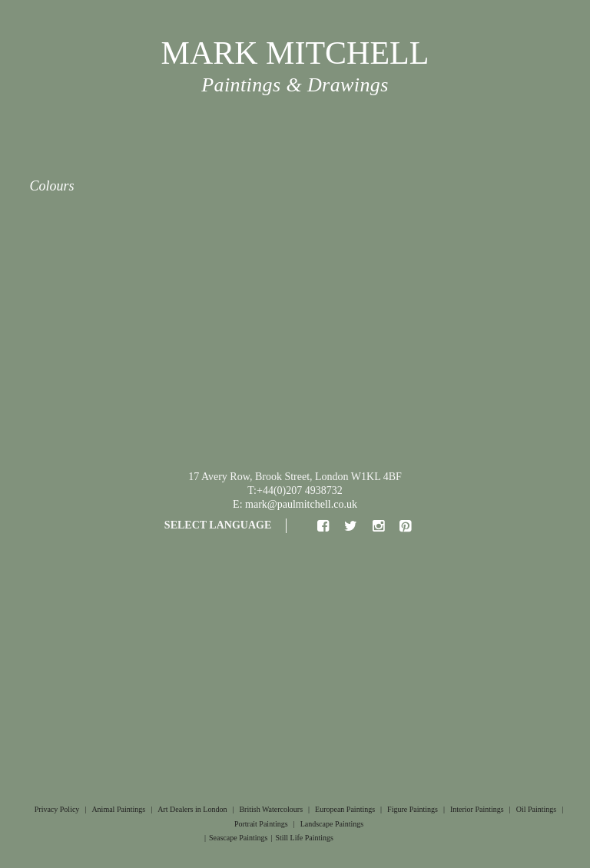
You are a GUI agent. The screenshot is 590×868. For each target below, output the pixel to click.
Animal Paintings (118, 809)
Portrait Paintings (261, 824)
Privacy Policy (57, 809)
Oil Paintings (537, 809)
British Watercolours (271, 809)
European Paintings (345, 809)
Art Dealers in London (192, 809)
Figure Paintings (413, 809)
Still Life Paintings (304, 838)
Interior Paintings (477, 809)
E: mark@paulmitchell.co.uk (295, 504)
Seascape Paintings (238, 838)
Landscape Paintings (332, 824)
